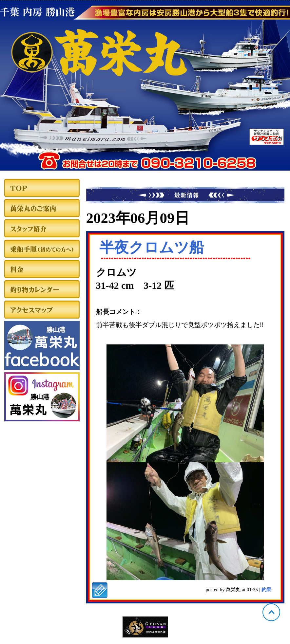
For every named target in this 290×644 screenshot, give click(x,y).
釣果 (266, 590)
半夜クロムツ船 (152, 248)
